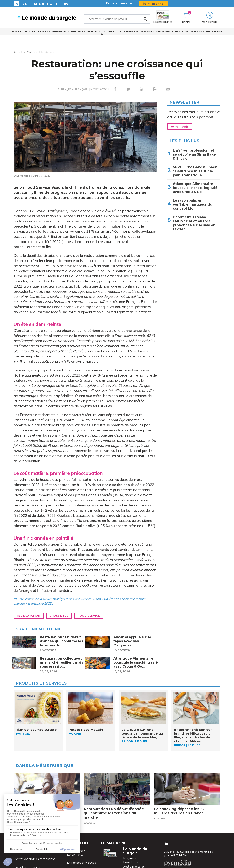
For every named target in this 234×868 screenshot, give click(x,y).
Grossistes (64, 617)
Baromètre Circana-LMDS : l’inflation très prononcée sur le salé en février (194, 223)
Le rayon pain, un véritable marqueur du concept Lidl (193, 204)
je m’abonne (153, 4)
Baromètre (163, 33)
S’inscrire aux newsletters (45, 4)
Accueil (18, 52)
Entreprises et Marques (67, 33)
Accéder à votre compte (29, 858)
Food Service (97, 617)
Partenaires (214, 33)
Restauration (30, 617)
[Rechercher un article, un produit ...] (117, 20)
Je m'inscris (181, 127)
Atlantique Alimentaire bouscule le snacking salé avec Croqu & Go (195, 188)
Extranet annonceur (120, 3)
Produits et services (188, 33)
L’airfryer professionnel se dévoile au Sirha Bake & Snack (194, 154)
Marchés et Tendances (101, 33)
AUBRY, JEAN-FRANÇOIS (72, 89)
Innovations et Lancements (30, 33)
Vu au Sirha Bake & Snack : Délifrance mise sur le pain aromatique (195, 171)
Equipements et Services (136, 33)
